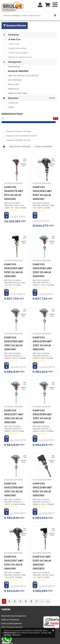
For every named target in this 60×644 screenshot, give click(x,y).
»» (48, 601)
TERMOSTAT (14, 89)
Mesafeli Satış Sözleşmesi (14, 616)
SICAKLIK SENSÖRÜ (18, 71)
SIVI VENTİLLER (15, 80)
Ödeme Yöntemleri (10, 620)
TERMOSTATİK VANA (17, 93)
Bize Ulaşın (6, 639)
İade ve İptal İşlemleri (11, 623)
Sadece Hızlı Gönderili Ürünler (22, 136)
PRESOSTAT (13, 84)
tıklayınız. (17, 635)
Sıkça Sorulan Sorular (12, 627)
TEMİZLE (52, 98)
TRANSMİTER (14, 67)
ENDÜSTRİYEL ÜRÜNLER (20, 147)
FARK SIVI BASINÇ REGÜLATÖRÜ (23, 76)
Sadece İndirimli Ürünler (18, 131)
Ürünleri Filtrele (15, 26)
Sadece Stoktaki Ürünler (18, 140)
